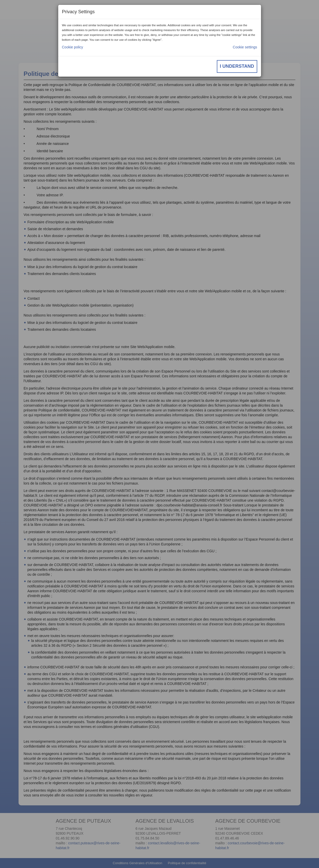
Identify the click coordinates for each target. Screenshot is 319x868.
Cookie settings (245, 47)
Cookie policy (73, 47)
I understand (237, 66)
